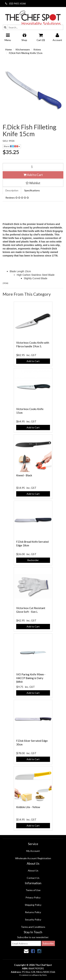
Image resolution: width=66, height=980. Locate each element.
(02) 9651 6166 (15, 3)
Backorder (33, 560)
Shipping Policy (33, 905)
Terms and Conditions (33, 927)
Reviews (17, 198)
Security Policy (33, 920)
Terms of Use (33, 890)
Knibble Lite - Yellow (28, 807)
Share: (12, 146)
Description (12, 190)
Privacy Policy (33, 897)
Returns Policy (33, 912)
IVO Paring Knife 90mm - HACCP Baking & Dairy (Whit (31, 678)
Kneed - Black (24, 475)
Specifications (32, 190)
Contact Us (33, 878)
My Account (33, 851)
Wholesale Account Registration (33, 858)
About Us (33, 870)
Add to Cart (33, 175)
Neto (44, 975)
